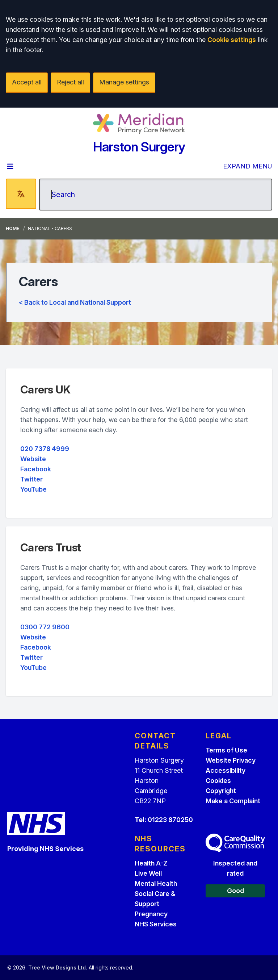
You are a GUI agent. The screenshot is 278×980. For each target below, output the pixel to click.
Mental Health (156, 883)
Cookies (218, 781)
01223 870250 (170, 820)
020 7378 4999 (45, 449)
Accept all (27, 82)
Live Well (148, 873)
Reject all (70, 82)
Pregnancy (151, 914)
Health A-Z (151, 863)
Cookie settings (232, 40)
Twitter (31, 479)
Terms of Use (226, 750)
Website (33, 459)
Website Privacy (231, 760)
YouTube (33, 489)
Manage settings (124, 82)
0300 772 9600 (45, 627)
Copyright (221, 791)
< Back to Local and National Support (75, 302)
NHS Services (156, 924)
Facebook (36, 469)
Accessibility (226, 770)
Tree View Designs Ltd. (58, 968)
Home (12, 228)
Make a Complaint (233, 801)
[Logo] (139, 124)
